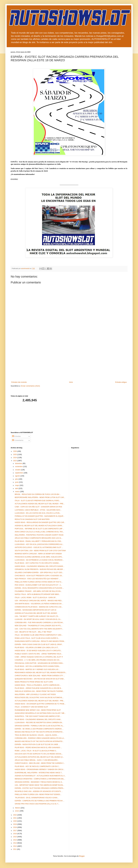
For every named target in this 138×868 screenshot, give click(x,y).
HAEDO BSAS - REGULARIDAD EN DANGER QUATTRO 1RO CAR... (40, 522)
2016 (15, 834)
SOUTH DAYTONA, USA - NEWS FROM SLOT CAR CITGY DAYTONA (40, 551)
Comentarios (18, 440)
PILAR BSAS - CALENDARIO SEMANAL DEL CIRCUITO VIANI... (38, 719)
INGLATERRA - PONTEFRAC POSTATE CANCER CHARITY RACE (39, 535)
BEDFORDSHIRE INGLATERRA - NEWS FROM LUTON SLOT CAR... (40, 497)
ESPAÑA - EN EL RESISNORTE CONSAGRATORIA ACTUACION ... (39, 588)
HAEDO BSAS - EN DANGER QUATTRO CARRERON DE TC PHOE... (40, 704)
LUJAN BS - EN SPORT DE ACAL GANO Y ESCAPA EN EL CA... (38, 619)
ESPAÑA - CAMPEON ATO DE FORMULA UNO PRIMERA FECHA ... (40, 801)
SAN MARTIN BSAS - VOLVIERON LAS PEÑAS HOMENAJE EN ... (39, 604)
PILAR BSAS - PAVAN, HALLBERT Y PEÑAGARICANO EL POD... (39, 541)
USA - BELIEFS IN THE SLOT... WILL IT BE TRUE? (33, 632)
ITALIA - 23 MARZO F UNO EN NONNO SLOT (31, 707)
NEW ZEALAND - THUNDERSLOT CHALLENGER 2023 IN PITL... (39, 626)
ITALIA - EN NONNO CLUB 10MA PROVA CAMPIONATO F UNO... (39, 635)
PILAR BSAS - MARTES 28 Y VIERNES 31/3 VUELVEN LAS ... (37, 669)
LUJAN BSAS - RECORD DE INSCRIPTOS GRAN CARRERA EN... (39, 723)
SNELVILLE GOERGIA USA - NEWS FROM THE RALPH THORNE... (39, 691)
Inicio (71, 382)
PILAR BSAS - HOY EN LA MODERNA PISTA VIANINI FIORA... (38, 666)
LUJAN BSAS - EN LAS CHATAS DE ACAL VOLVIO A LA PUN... (38, 513)
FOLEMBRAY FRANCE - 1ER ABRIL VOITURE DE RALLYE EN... (38, 591)
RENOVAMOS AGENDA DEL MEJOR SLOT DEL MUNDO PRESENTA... (41, 673)
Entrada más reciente (19, 382)
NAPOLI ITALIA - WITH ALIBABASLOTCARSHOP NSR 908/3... (37, 594)
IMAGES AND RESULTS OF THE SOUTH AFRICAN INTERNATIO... (39, 732)
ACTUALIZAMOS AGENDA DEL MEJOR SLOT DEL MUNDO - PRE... (40, 504)
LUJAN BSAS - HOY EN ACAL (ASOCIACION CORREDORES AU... (39, 544)
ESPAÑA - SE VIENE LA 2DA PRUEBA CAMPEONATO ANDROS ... (39, 729)
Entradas (16, 436)
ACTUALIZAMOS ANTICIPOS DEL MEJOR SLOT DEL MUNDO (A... (39, 757)
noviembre (19, 467)
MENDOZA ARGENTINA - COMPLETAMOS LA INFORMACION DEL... (40, 779)
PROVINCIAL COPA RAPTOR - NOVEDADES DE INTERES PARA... (39, 663)
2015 (15, 837)
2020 (15, 821)
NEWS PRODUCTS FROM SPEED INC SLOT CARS (34, 682)
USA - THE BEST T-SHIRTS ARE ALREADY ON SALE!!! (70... (37, 616)
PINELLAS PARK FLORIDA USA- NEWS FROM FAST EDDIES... (38, 794)
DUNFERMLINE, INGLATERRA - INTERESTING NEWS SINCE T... (39, 773)
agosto (18, 476)
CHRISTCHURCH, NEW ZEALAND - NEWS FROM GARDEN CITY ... (40, 676)
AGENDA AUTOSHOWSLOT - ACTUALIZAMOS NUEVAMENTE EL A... (40, 776)
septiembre (19, 473)
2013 (15, 843)
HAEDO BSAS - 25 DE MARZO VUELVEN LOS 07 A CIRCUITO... (38, 651)
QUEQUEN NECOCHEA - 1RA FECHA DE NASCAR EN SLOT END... (40, 679)
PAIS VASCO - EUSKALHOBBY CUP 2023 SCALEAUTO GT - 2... (38, 585)
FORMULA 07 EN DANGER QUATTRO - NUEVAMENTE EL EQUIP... (40, 516)
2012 (15, 846)
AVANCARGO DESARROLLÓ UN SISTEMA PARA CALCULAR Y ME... (40, 713)
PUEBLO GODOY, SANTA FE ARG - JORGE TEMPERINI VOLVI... (39, 654)
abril (17, 488)
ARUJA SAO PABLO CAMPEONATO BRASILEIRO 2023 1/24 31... (39, 538)
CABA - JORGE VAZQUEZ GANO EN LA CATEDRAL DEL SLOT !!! (39, 657)
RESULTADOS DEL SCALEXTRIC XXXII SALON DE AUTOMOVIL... (39, 698)
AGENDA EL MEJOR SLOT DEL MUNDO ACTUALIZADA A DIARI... (39, 526)
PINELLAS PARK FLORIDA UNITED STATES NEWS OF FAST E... (39, 582)
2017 (15, 831)
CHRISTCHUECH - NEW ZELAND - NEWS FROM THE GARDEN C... (40, 763)
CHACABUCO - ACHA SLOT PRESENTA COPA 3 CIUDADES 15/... (39, 576)
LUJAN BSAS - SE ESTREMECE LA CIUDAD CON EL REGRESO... (39, 560)
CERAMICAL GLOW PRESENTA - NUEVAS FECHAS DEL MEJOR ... (40, 569)
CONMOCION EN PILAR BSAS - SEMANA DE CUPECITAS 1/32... (39, 607)
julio (17, 479)
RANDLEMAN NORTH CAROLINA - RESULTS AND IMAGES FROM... (40, 641)
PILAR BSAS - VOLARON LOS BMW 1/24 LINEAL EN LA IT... (37, 648)
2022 (15, 815)
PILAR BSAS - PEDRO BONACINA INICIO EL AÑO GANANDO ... (38, 748)
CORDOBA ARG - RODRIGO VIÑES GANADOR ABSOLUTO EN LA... (40, 738)
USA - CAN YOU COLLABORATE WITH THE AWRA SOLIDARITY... (39, 629)
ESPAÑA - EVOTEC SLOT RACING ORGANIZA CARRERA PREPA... (40, 788)
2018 (15, 827)
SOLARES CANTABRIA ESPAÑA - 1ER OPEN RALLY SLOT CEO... (39, 573)
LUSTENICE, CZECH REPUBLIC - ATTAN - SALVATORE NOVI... (38, 510)
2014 (15, 840)
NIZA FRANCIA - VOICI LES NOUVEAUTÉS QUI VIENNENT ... (37, 579)
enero (17, 811)
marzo (18, 492)
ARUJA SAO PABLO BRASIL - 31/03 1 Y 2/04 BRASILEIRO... (37, 760)
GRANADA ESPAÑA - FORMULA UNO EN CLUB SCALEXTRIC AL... (39, 726)
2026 (15, 451)
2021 (15, 818)
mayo (17, 485)
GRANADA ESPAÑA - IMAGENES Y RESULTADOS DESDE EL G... (39, 782)
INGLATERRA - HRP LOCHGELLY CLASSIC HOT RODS (35, 694)
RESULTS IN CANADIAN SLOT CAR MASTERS (32, 519)
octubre (18, 470)
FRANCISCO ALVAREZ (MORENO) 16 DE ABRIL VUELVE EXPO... (39, 557)
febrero (18, 808)
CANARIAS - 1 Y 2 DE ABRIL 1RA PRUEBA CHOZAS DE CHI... (38, 660)
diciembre (19, 463)
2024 (15, 458)
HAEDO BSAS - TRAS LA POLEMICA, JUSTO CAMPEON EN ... (38, 685)
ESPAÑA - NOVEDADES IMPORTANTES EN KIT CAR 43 (35, 610)
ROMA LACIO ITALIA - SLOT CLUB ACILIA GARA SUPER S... (37, 638)
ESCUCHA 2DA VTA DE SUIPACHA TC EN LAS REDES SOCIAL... (39, 754)
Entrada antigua (121, 382)
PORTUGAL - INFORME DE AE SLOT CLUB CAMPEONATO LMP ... (39, 529)
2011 (15, 849)
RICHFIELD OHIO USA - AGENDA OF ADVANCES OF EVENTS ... (39, 791)
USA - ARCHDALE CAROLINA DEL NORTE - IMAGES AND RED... (39, 601)
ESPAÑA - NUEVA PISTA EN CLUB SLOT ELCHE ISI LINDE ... (37, 744)
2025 (15, 455)
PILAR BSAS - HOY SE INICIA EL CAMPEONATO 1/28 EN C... (37, 766)
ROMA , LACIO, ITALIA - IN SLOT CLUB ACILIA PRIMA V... (36, 751)
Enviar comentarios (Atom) (30, 386)
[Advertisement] (69, 361)
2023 (15, 461)
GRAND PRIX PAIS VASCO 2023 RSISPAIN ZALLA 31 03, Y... (37, 804)
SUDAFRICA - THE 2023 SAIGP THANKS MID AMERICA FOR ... (38, 716)
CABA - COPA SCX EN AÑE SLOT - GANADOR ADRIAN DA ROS (38, 507)
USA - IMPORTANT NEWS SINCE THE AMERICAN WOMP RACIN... (39, 785)
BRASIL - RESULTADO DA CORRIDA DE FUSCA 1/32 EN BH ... (38, 494)
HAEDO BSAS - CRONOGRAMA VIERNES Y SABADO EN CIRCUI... (40, 769)
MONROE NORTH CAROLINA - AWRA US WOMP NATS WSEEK (38, 554)
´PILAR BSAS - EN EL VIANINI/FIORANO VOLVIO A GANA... (37, 798)
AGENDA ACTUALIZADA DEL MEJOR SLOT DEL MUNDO (36, 613)
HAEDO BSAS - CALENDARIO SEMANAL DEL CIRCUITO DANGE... (40, 566)
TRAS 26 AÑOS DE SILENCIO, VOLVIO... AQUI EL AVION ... (37, 735)
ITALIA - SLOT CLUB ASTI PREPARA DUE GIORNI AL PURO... (38, 501)
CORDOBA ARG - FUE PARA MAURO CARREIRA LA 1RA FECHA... (39, 623)
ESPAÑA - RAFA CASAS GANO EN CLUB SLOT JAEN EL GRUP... (39, 644)
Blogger (82, 856)
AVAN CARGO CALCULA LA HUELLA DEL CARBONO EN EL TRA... (39, 532)
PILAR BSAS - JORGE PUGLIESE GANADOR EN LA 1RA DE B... (38, 688)
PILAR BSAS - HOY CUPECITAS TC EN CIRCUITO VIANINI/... (37, 563)
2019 (15, 824)
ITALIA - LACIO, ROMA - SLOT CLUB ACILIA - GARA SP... (36, 598)
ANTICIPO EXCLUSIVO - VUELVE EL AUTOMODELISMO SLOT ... (39, 547)
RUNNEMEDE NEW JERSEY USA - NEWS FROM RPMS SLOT (38, 710)
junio (17, 482)
